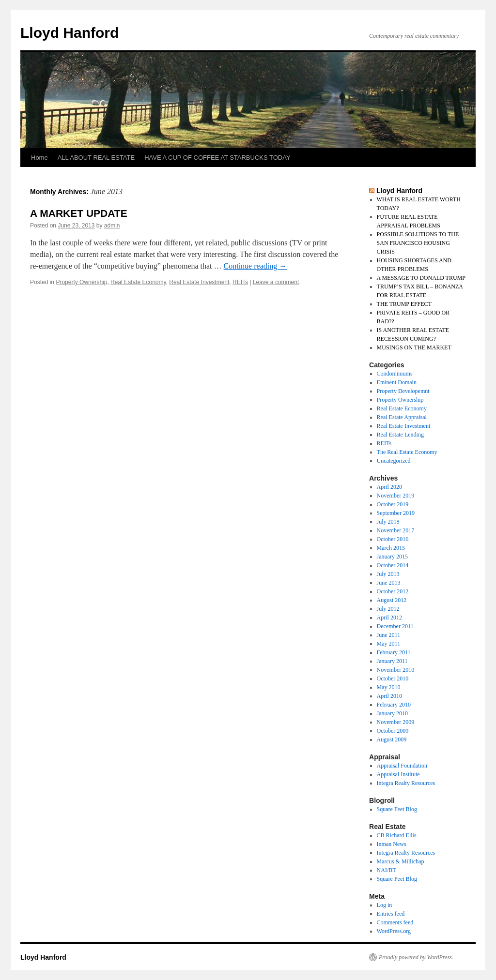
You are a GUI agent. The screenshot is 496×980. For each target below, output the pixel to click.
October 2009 (393, 731)
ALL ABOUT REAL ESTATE (96, 158)
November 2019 (396, 496)
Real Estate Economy (138, 282)
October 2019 (393, 504)
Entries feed (391, 914)
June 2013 (389, 583)
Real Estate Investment (199, 282)
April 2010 (389, 696)
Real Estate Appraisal (402, 417)
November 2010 (396, 670)
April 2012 (389, 618)
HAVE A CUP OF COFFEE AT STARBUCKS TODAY (217, 158)
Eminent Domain (397, 382)
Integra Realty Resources (406, 783)
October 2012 (393, 591)
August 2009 (392, 739)
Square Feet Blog (397, 809)
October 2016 (393, 539)
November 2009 (396, 722)
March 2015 (391, 548)
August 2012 (392, 600)
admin (112, 226)
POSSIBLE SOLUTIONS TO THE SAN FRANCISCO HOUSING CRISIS (418, 243)
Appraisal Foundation (402, 766)
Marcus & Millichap (401, 861)
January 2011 (392, 661)
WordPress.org (394, 931)
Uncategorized (394, 461)
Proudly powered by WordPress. (416, 957)
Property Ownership (81, 282)
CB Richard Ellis (397, 835)
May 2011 (389, 644)
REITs (240, 282)
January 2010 (392, 713)
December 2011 (395, 626)
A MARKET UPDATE (79, 213)
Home (39, 158)
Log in (385, 905)
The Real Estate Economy (407, 452)
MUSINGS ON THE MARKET (414, 347)
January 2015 (392, 557)
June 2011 (389, 635)
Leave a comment (276, 282)
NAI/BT (387, 870)
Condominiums (395, 374)
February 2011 (394, 652)
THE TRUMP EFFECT (404, 304)
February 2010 (394, 705)
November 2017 (396, 530)
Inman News (392, 844)
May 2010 (389, 687)
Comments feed (395, 922)
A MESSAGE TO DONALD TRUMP (421, 278)
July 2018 (388, 522)
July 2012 (388, 609)
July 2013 (388, 574)
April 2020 (389, 487)
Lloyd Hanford (70, 33)
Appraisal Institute (398, 774)
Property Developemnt (403, 391)
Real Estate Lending (400, 435)
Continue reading (256, 266)
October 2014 (393, 565)
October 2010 (393, 678)
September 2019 (396, 513)
